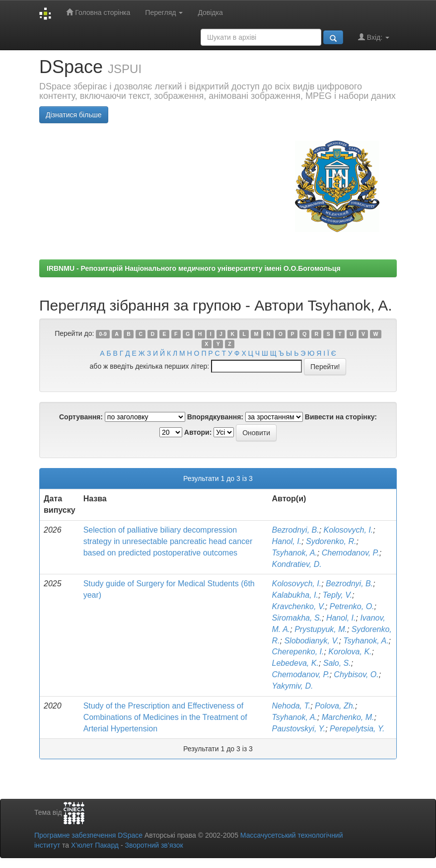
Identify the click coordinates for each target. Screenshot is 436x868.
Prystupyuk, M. (321, 629)
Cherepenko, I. (298, 652)
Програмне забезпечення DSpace (88, 835)
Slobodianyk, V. (311, 641)
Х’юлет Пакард (95, 845)
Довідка (210, 12)
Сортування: (81, 417)
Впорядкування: (215, 417)
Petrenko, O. (352, 606)
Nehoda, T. (291, 706)
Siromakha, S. (297, 618)
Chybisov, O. (356, 674)
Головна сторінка (98, 12)
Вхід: (374, 37)
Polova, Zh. (335, 706)
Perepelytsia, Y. (357, 729)
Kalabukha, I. (295, 595)
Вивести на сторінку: (341, 417)
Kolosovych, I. (349, 530)
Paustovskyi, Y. (299, 729)
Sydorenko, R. (331, 541)
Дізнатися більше (74, 115)
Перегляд (164, 12)
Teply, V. (337, 595)
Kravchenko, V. (299, 606)
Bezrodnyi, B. (296, 530)
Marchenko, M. (348, 717)
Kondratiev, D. (297, 564)
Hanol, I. (287, 541)
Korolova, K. (350, 652)
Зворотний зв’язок (154, 845)
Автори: (198, 432)
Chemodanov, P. (351, 553)
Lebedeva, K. (295, 663)
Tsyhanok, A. (295, 553)
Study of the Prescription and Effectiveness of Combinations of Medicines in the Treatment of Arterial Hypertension (165, 717)
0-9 (103, 334)
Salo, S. (337, 663)
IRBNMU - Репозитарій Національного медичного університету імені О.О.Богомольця (194, 268)
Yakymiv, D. (293, 686)
